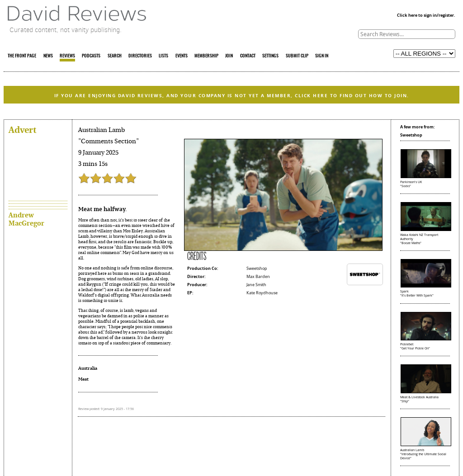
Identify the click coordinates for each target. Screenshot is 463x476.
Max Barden (258, 276)
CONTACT (248, 56)
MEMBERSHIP (206, 56)
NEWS (48, 56)
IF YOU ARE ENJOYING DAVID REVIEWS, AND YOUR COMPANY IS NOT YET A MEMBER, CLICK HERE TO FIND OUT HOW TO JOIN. (232, 95)
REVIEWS (67, 56)
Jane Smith (256, 285)
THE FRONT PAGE (22, 56)
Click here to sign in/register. (426, 15)
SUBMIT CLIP (297, 56)
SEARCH (115, 56)
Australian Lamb (102, 130)
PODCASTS (91, 56)
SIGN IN (322, 56)
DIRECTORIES (140, 56)
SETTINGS (270, 56)
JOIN (229, 56)
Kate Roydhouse (262, 293)
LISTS (163, 56)
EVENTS (182, 56)
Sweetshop (257, 268)
